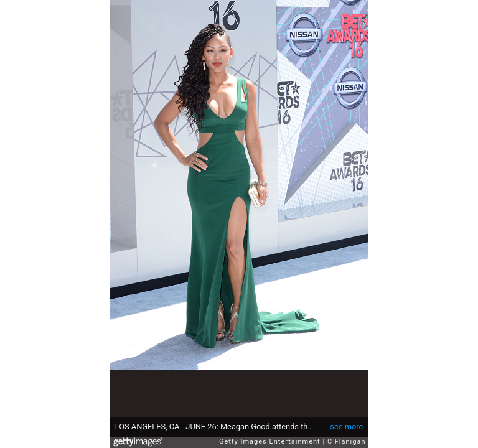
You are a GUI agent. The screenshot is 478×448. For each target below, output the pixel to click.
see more (346, 427)
